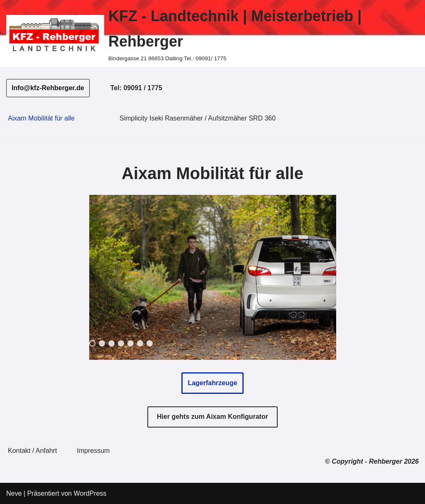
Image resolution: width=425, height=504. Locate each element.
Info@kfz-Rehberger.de (48, 88)
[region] (213, 277)
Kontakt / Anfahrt (32, 451)
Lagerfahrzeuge (212, 383)
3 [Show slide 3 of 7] (111, 343)
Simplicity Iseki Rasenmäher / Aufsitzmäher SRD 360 (198, 118)
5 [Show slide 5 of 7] (131, 343)
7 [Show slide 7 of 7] (150, 343)
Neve (14, 493)
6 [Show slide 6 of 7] (140, 343)
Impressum (93, 451)
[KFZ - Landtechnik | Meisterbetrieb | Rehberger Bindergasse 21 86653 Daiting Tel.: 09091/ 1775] (212, 33)
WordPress (90, 493)
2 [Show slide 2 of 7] (102, 343)
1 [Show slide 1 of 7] (92, 343)
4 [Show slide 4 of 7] (121, 343)
